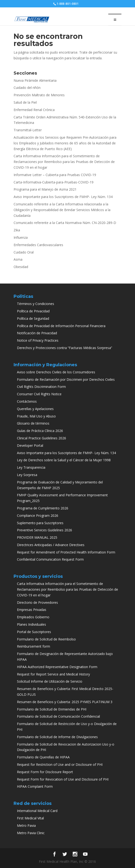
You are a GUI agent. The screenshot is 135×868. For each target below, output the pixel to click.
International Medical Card (37, 811)
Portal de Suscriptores (34, 632)
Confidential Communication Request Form (50, 559)
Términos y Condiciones (36, 304)
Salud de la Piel (25, 102)
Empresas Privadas (32, 610)
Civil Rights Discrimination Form (41, 387)
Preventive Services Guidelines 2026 (44, 530)
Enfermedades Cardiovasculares (38, 245)
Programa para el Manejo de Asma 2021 (45, 189)
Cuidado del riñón (27, 88)
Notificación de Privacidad (37, 333)
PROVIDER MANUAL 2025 (37, 537)
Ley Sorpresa (27, 475)
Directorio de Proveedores (37, 602)
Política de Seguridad (33, 318)
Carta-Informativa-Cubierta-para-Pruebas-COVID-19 (54, 182)
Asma (18, 259)
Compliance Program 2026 (38, 515)
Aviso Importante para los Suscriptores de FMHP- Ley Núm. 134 (63, 197)
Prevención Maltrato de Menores (39, 95)
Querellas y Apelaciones (35, 409)
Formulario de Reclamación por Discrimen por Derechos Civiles (66, 379)
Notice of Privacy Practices (38, 340)
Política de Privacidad (33, 311)
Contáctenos (27, 401)
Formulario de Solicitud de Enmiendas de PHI (52, 709)
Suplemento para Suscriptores (40, 523)
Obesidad (21, 267)
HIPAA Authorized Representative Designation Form (57, 667)
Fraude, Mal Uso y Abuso (36, 416)
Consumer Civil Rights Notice (39, 394)
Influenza (21, 237)
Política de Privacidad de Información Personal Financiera (61, 326)
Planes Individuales (31, 624)
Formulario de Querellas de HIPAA (43, 757)
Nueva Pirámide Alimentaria (35, 80)
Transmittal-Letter (28, 130)
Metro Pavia (26, 825)
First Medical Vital (30, 818)
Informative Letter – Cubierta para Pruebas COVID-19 (55, 175)
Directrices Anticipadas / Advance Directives (51, 545)
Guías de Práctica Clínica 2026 (40, 431)
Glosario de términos (33, 423)
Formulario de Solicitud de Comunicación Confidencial (58, 716)
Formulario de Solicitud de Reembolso (46, 639)
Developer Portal (30, 445)
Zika (17, 230)
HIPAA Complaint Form (35, 786)
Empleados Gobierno (33, 617)
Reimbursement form (34, 646)
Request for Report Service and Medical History (53, 674)
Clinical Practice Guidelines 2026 (42, 438)
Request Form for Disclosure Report (45, 772)
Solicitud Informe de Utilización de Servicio (50, 681)
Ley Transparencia (31, 467)
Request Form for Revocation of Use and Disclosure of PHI (63, 779)
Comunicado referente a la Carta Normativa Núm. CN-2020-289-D (65, 223)
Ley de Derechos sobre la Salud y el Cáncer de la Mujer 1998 (64, 460)
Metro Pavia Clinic (31, 833)
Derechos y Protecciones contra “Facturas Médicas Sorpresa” (65, 348)
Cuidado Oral (24, 252)
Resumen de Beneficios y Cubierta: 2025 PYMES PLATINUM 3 (65, 702)
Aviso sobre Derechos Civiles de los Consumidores (56, 372)
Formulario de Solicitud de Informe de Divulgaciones (57, 737)
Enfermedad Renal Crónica (34, 110)
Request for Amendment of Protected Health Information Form (66, 552)
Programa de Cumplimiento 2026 (43, 508)
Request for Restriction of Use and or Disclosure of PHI (60, 764)
